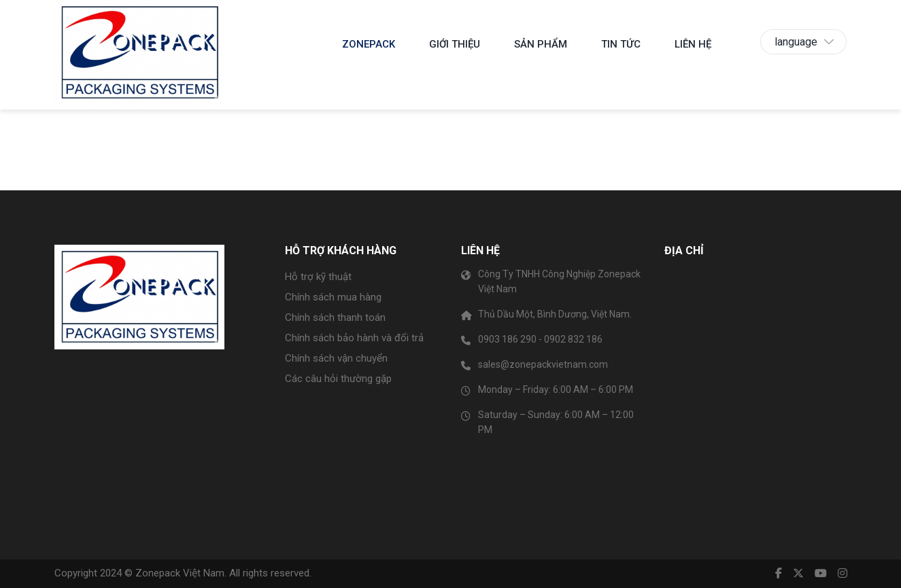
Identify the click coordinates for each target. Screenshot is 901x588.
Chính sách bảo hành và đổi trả (354, 338)
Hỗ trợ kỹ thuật (318, 277)
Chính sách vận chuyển (336, 358)
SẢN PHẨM (541, 44)
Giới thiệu (455, 44)
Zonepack (369, 44)
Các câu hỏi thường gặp (338, 379)
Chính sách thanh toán (335, 317)
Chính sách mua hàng (333, 297)
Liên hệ (693, 44)
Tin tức (621, 44)
